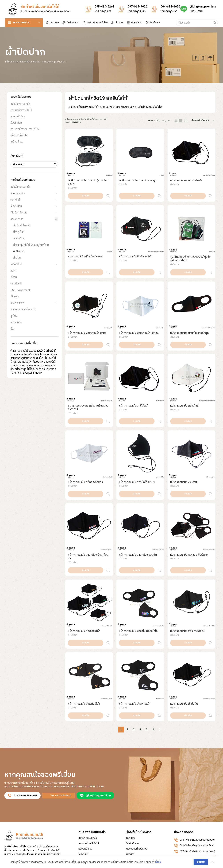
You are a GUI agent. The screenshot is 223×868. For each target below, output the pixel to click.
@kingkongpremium (203, 7)
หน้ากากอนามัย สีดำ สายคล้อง (187, 587)
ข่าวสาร (130, 796)
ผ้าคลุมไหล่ (19, 232)
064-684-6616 (170, 7)
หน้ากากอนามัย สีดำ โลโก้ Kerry (137, 453)
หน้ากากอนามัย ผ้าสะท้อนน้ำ (135, 653)
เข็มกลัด (15, 297)
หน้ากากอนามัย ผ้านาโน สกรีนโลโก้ (138, 587)
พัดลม (14, 277)
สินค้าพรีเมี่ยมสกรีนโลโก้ (40, 7)
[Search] (197, 23)
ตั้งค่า (158, 862)
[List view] (176, 121)
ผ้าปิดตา (18, 258)
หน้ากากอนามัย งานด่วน (184, 453)
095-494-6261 (105, 7)
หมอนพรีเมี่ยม (18, 117)
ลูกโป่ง (14, 316)
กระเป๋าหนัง (16, 284)
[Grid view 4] (186, 121)
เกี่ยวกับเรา (132, 801)
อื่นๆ (13, 329)
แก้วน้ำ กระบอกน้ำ (20, 104)
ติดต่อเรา (131, 806)
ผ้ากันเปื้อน (19, 238)
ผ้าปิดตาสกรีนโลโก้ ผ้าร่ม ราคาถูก (138, 180)
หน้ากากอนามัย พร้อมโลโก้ (185, 384)
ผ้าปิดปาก (19, 251)
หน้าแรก (9, 62)
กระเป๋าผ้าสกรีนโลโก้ (21, 110)
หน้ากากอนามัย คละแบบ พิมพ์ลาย (189, 518)
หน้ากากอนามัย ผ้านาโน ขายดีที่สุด (189, 318)
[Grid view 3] (181, 121)
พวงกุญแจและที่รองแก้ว (23, 309)
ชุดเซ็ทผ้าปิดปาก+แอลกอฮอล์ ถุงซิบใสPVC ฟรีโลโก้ (190, 251)
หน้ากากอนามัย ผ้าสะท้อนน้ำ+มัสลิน (139, 318)
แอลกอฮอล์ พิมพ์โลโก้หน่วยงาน (85, 249)
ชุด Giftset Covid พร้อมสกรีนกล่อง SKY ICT (88, 386)
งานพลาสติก (17, 303)
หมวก (13, 271)
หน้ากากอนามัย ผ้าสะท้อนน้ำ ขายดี (87, 318)
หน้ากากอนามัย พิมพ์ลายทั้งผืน (136, 249)
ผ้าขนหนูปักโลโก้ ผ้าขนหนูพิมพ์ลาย (31, 245)
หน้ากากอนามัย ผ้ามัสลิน (184, 653)
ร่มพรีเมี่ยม (16, 123)
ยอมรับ (201, 862)
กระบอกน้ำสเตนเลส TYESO (26, 129)
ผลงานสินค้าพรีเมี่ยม (137, 790)
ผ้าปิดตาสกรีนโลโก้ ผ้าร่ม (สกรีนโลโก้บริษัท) (89, 182)
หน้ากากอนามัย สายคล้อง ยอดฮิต (138, 518)
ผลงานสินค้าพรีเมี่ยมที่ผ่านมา (28, 62)
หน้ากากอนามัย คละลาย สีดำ (84, 587)
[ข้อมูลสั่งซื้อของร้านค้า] (203, 121)
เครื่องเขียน (17, 142)
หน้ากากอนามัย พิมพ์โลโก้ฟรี (186, 180)
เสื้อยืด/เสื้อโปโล (19, 135)
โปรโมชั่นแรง (133, 785)
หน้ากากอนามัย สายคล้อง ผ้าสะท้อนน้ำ (88, 520)
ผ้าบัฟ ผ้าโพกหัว (22, 226)
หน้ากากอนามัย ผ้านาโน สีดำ (84, 653)
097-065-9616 (137, 7)
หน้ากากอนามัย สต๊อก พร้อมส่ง (85, 453)
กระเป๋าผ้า (16, 200)
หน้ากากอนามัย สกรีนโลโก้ (134, 384)
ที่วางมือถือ (16, 322)
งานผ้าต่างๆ (49, 62)
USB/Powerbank (21, 290)
